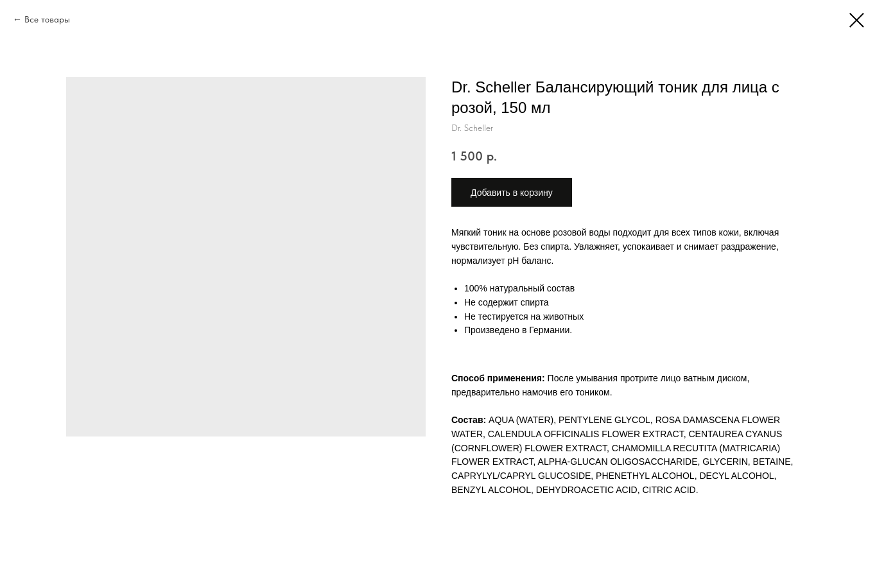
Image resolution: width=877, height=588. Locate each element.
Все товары (47, 19)
